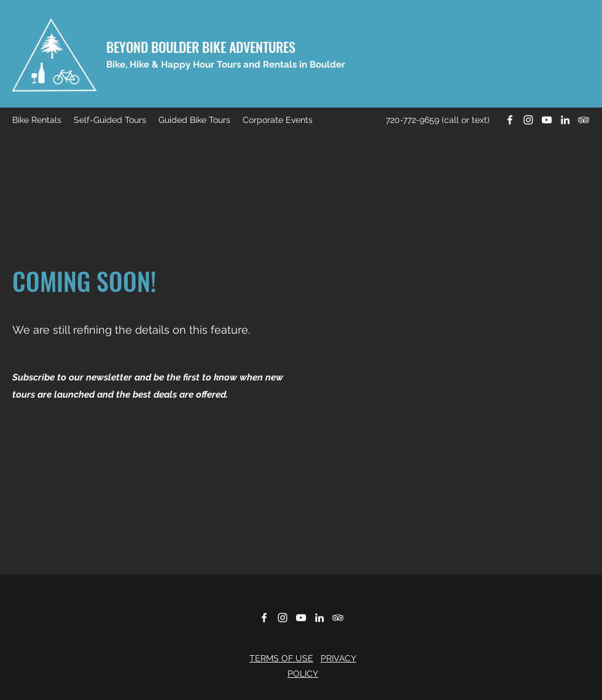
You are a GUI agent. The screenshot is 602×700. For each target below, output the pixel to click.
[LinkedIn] (565, 120)
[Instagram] (528, 120)
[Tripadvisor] (584, 120)
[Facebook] (510, 120)
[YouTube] (547, 120)
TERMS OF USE (281, 658)
